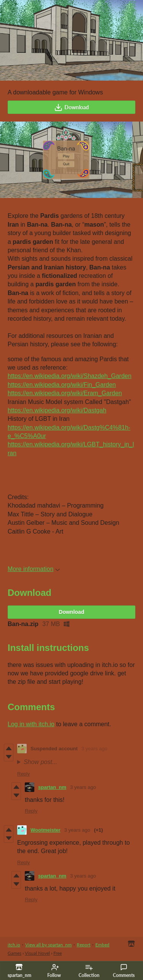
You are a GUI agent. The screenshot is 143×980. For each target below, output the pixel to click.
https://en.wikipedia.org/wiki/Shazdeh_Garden (70, 376)
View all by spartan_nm (48, 945)
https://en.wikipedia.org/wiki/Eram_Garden (65, 393)
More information (34, 569)
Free (58, 953)
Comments (124, 971)
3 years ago (95, 749)
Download (71, 107)
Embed (102, 945)
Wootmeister (46, 830)
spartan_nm (52, 787)
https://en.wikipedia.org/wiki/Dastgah (57, 410)
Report (84, 945)
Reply (23, 774)
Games (14, 953)
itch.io (14, 945)
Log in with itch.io (31, 724)
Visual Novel (37, 953)
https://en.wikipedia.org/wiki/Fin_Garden (62, 385)
